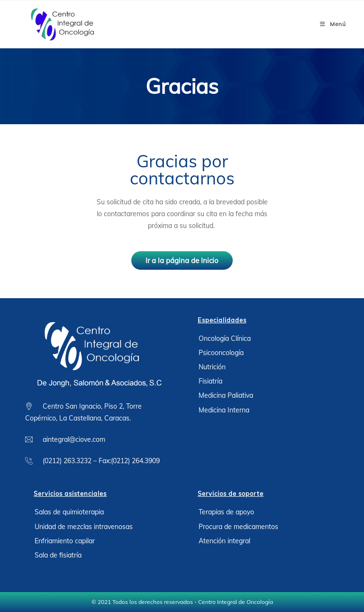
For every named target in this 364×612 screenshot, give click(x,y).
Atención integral (224, 541)
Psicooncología (221, 353)
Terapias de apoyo (226, 512)
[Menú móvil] (333, 24)
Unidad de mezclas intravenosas (84, 527)
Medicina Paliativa (226, 395)
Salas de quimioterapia (69, 512)
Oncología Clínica (225, 338)
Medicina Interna (224, 410)
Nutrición (212, 367)
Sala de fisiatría (58, 555)
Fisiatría (210, 381)
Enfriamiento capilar (65, 541)
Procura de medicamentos (238, 527)
